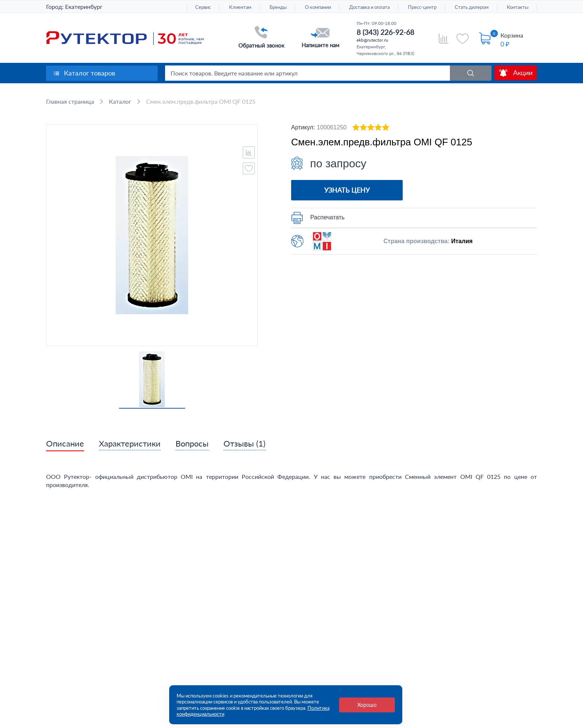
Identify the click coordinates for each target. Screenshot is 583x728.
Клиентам (240, 7)
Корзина (512, 35)
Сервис (203, 7)
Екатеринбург (84, 7)
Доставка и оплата (369, 7)
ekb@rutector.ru (372, 40)
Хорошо (367, 705)
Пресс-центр (422, 7)
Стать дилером (472, 7)
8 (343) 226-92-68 (385, 32)
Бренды (278, 7)
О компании (318, 7)
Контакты (518, 7)
